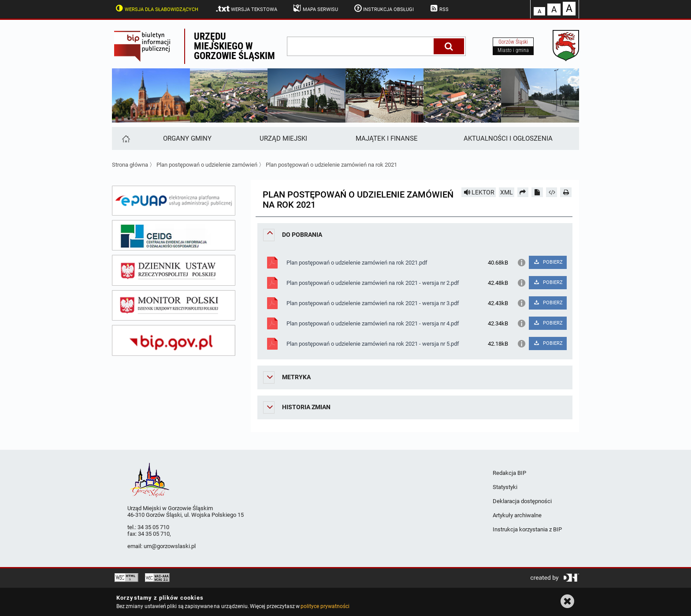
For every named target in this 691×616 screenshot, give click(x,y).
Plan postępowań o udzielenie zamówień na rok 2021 (331, 165)
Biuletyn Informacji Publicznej (148, 46)
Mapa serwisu (315, 8)
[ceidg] (174, 235)
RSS (438, 8)
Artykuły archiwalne (517, 515)
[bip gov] (174, 340)
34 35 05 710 (153, 527)
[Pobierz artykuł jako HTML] (552, 192)
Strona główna (130, 165)
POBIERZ (548, 262)
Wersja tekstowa (246, 9)
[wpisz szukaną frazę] (361, 46)
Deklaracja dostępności (522, 501)
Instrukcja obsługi (383, 8)
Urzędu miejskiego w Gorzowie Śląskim (234, 46)
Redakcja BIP (509, 473)
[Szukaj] (449, 46)
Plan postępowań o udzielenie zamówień (207, 165)
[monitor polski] (174, 306)
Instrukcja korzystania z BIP (527, 529)
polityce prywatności (325, 606)
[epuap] (174, 201)
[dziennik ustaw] (174, 270)
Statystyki (505, 487)
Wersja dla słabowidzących (156, 8)
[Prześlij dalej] (523, 192)
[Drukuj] (566, 192)
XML (507, 192)
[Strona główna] (125, 138)
